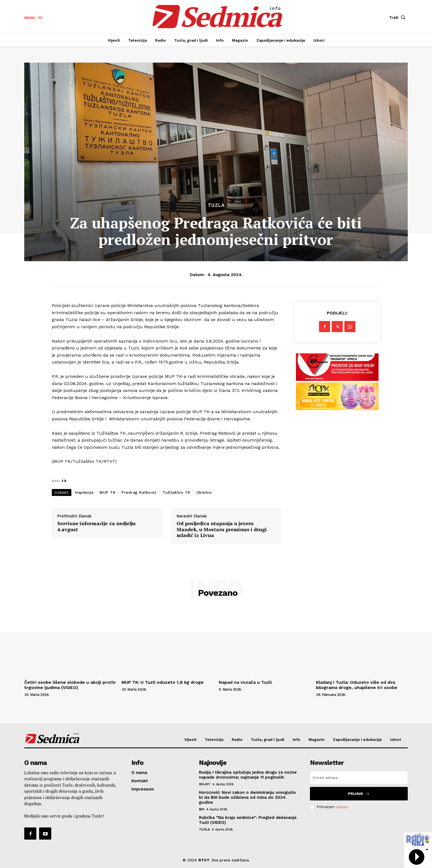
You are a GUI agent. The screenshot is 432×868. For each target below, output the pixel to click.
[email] (359, 778)
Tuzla (216, 205)
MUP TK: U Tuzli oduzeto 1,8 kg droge (163, 682)
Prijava (359, 794)
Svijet (205, 784)
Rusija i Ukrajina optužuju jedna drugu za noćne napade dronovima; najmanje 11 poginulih (248, 775)
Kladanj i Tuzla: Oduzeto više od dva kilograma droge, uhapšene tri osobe (357, 685)
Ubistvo (204, 492)
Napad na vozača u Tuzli (245, 682)
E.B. (64, 481)
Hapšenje (84, 492)
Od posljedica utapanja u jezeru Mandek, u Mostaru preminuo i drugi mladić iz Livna (222, 529)
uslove (341, 807)
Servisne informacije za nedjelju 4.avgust (96, 526)
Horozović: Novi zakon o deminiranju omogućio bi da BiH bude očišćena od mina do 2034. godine (247, 797)
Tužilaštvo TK (176, 492)
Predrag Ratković (139, 492)
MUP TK (107, 492)
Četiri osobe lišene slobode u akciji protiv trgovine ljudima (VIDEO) (70, 685)
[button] (398, 17)
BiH (202, 809)
